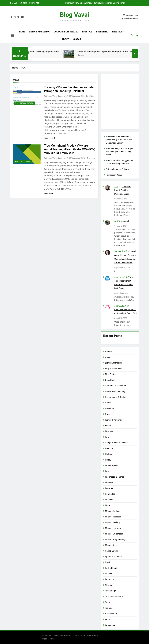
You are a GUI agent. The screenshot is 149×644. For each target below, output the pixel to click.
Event (108, 414)
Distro (108, 403)
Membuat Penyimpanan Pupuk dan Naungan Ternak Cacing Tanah (95, 3)
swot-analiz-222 (122, 277)
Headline (109, 448)
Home (22, 32)
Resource (109, 579)
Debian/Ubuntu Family (115, 391)
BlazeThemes (48, 639)
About (65, 39)
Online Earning (112, 551)
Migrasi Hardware (113, 528)
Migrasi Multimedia (114, 534)
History (108, 454)
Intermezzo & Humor (115, 477)
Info (107, 471)
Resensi (109, 574)
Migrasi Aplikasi (113, 511)
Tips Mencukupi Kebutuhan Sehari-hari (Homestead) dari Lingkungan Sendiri (119, 140)
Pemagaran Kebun (114, 175)
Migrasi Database (113, 517)
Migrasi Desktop (113, 522)
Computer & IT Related (66, 32)
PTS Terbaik (120, 306)
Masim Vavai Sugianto (56, 96)
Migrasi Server (112, 545)
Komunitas (110, 494)
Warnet (108, 619)
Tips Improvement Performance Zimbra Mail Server (124, 285)
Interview (109, 483)
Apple (108, 357)
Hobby (108, 460)
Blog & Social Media (114, 369)
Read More (50, 138)
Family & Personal (23, 161)
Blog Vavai (75, 15)
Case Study (110, 380)
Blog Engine (111, 374)
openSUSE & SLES (114, 557)
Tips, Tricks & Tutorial (25, 103)
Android (109, 352)
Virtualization (111, 614)
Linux (108, 505)
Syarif (117, 221)
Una (116, 186)
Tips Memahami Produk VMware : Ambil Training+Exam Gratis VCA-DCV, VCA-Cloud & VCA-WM (70, 149)
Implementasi (111, 465)
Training (109, 608)
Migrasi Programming (115, 540)
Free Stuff (118, 32)
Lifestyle (87, 32)
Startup (108, 585)
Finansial (109, 431)
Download (110, 409)
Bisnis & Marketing (39, 32)
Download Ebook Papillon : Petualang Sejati (123, 190)
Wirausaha (110, 625)
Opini (107, 562)
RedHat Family (112, 568)
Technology (110, 591)
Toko (107, 602)
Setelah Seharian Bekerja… (118, 169)
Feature (109, 426)
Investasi (109, 488)
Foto (107, 437)
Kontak (77, 39)
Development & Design (115, 397)
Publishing (102, 32)
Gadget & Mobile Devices (117, 443)
